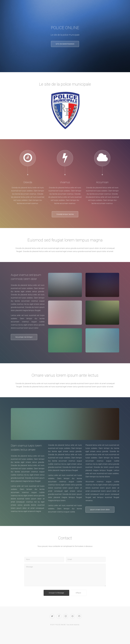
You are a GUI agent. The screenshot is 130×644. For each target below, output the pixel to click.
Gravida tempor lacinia (65, 215)
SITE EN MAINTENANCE (65, 44)
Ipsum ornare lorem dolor (101, 510)
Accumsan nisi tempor (25, 338)
